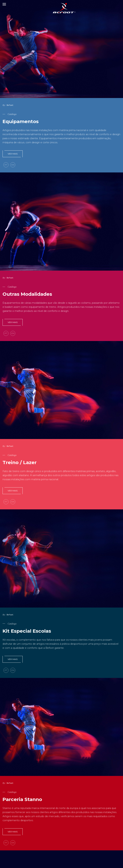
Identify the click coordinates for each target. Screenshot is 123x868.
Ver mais (13, 154)
